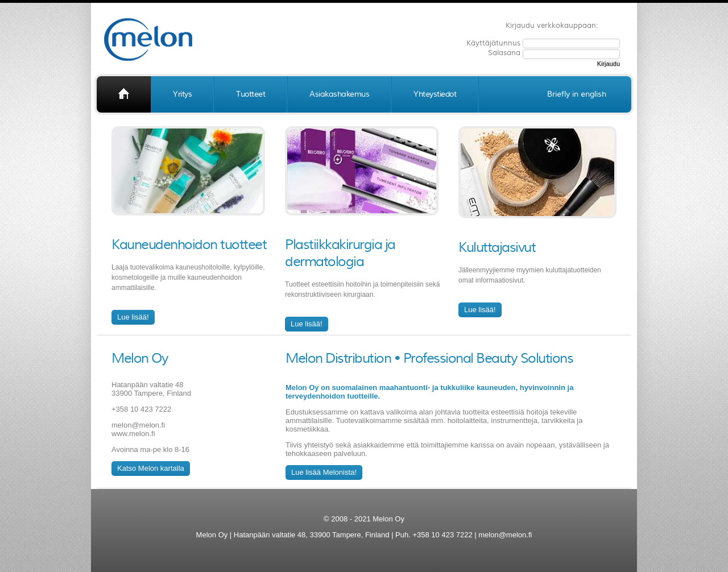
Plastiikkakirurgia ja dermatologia (340, 253)
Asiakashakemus (339, 94)
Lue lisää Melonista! (324, 472)
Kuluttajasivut (497, 247)
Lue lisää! (133, 317)
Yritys (182, 94)
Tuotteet (251, 94)
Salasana (505, 53)
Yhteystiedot (435, 94)
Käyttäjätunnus (495, 43)
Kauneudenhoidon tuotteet (189, 244)
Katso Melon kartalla (151, 468)
